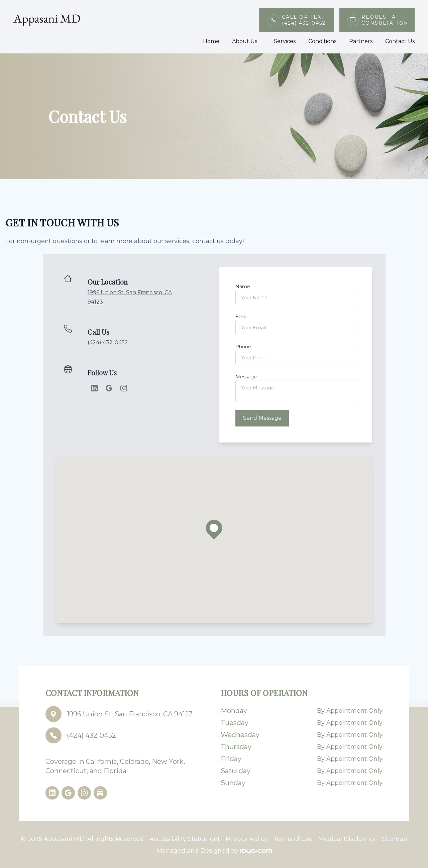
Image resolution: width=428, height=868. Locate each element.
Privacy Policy (247, 838)
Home (211, 41)
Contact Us (400, 41)
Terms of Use (293, 838)
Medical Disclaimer (347, 838)
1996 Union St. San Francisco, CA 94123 (130, 713)
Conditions (322, 41)
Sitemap (395, 838)
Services (285, 41)
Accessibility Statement (185, 838)
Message (246, 377)
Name (243, 287)
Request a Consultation (384, 20)
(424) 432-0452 (108, 342)
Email (242, 317)
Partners (361, 41)
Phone (243, 347)
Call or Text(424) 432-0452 (304, 20)
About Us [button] (247, 41)
